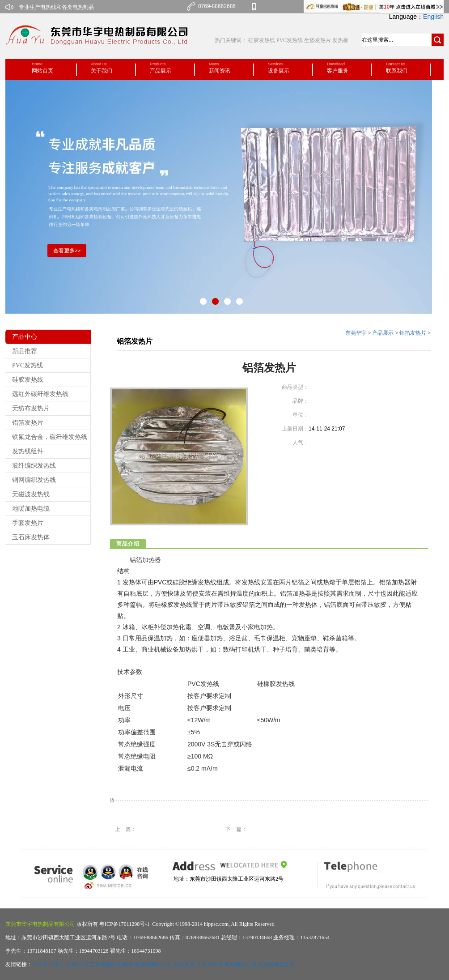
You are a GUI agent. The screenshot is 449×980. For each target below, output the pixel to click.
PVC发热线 (290, 40)
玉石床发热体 (31, 537)
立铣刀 (74, 964)
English (433, 17)
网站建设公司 (241, 964)
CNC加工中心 (49, 964)
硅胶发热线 (262, 40)
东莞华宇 (356, 333)
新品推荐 (25, 351)
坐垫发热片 (318, 40)
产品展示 (383, 333)
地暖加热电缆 (31, 509)
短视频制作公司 (153, 964)
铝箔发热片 (28, 423)
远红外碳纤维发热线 (40, 394)
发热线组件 (28, 451)
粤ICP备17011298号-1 (124, 924)
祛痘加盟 (184, 964)
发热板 (340, 40)
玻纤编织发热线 (34, 466)
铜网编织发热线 (34, 480)
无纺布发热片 (31, 408)
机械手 (125, 964)
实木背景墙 (210, 964)
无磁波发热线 (31, 494)
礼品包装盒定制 (277, 964)
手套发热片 (28, 523)
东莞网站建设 (100, 964)
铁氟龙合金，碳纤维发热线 (50, 437)
